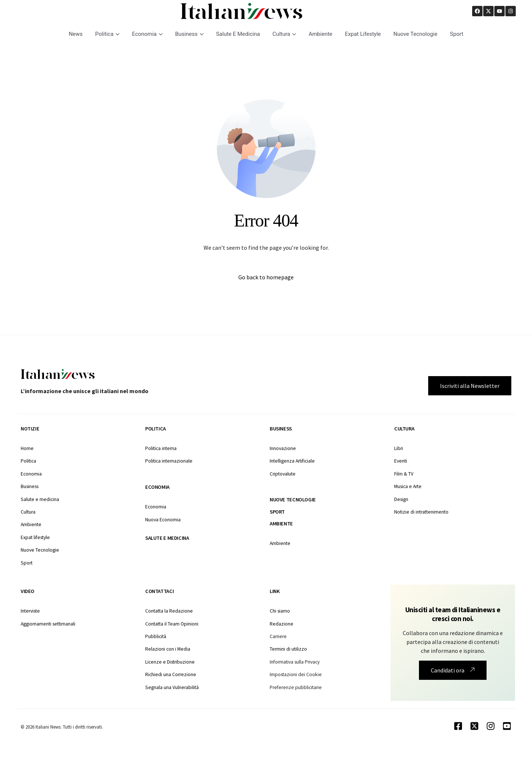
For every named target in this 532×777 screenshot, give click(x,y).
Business (189, 34)
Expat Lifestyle (363, 34)
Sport (457, 34)
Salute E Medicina (238, 34)
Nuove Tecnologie (415, 34)
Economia (147, 34)
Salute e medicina (167, 538)
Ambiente (320, 34)
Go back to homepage (266, 277)
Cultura (284, 34)
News (76, 34)
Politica (108, 34)
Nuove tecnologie (293, 500)
